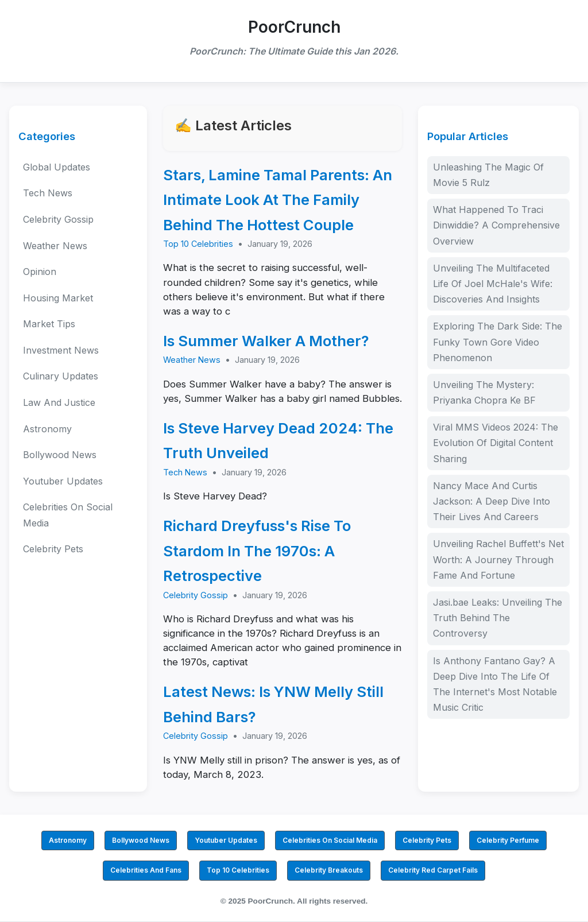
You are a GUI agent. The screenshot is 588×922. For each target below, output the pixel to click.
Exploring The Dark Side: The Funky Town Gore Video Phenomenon (498, 342)
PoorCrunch (294, 27)
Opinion (40, 272)
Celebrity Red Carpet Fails (433, 870)
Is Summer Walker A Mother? (266, 341)
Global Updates (57, 167)
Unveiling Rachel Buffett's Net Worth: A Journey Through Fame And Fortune (498, 559)
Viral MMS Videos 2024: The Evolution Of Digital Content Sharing (496, 443)
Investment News (61, 350)
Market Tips (49, 324)
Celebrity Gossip (58, 219)
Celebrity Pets (53, 549)
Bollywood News (60, 455)
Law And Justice (59, 402)
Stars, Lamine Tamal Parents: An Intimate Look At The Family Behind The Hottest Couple (278, 200)
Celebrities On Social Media (68, 515)
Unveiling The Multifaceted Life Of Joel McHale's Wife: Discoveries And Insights (493, 284)
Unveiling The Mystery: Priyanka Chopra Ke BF (484, 392)
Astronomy (47, 429)
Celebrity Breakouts (329, 870)
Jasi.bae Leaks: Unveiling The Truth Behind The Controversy (498, 618)
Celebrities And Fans (146, 870)
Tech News (48, 193)
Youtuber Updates (63, 481)
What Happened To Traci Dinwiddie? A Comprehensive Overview (496, 225)
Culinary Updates (61, 376)
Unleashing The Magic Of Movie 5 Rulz (488, 175)
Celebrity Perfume (508, 840)
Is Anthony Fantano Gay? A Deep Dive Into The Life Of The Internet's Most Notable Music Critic (495, 684)
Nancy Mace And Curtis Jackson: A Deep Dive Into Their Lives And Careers (492, 501)
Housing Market (58, 298)
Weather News (55, 246)
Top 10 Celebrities (198, 244)
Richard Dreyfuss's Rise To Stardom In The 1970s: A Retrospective (257, 551)
